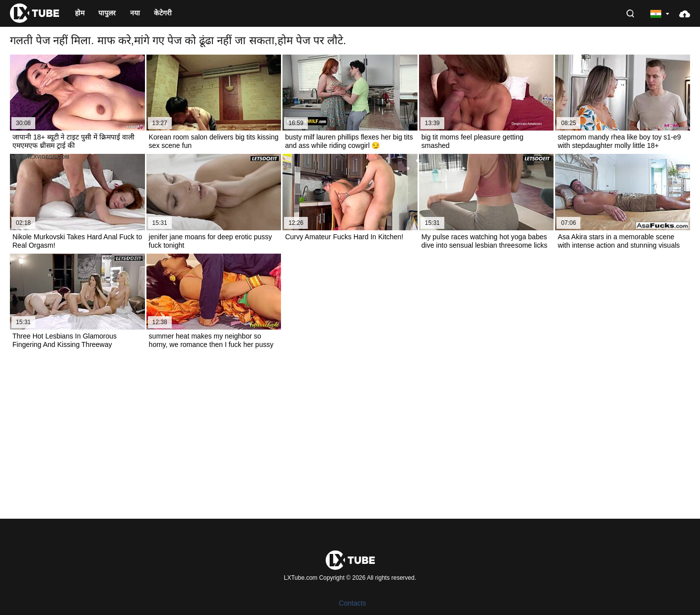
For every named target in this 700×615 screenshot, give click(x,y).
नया (135, 13)
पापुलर (107, 13)
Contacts (352, 603)
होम (80, 13)
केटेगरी (163, 13)
